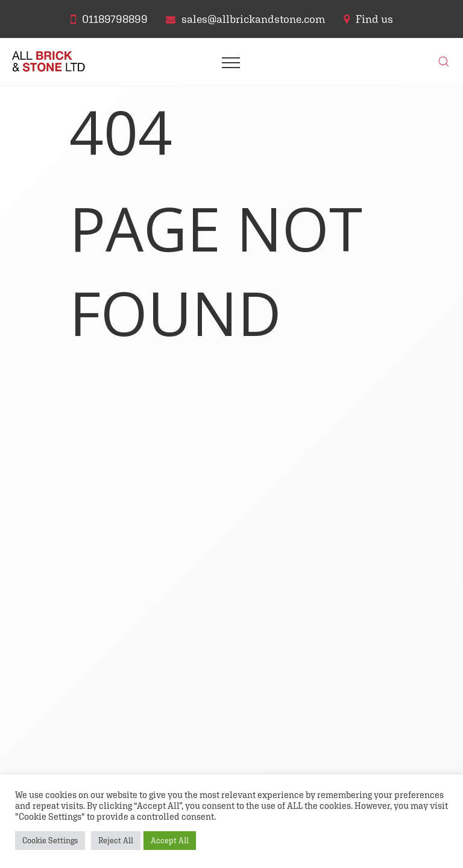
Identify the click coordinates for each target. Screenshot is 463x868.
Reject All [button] (116, 841)
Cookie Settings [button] (50, 841)
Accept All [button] (170, 841)
